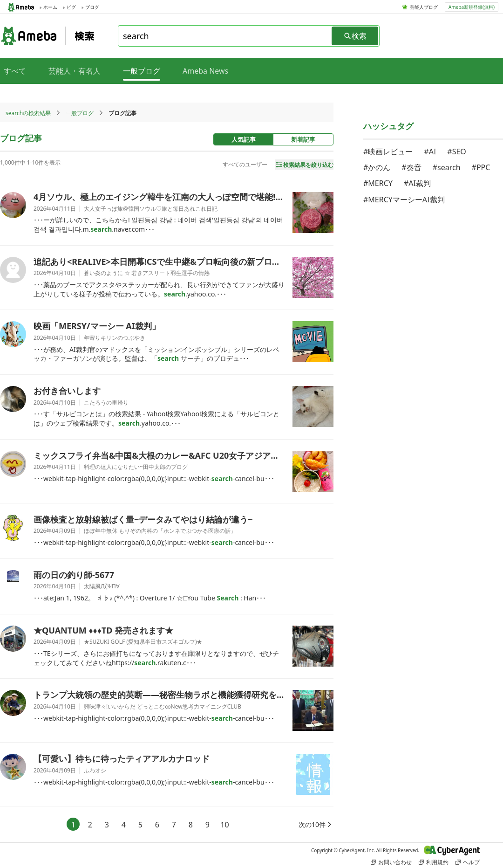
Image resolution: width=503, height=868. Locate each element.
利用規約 (434, 862)
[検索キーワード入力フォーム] (225, 36)
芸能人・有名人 (75, 71)
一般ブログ (80, 113)
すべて (15, 71)
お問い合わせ (391, 862)
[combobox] (225, 36)
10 (224, 825)
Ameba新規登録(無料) (472, 7)
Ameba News (205, 71)
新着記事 (303, 139)
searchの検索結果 (28, 113)
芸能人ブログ (424, 7)
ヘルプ (468, 862)
